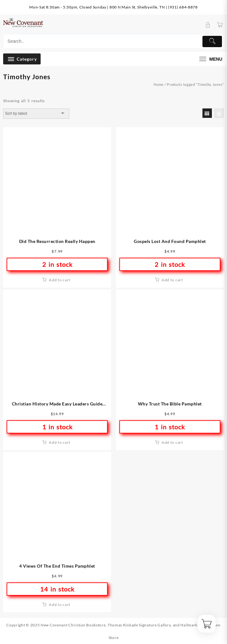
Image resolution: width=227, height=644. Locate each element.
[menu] (210, 59)
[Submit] (212, 41)
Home (159, 84)
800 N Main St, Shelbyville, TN (137, 7)
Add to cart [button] (60, 280)
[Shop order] (36, 113)
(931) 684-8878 (183, 7)
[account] (208, 25)
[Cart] (220, 25)
